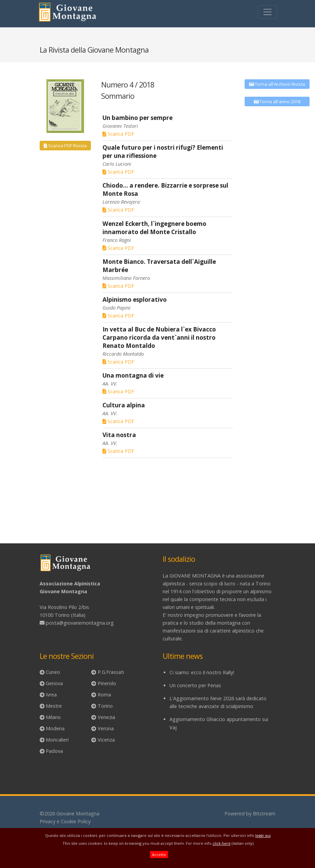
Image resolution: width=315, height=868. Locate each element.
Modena (55, 728)
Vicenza (106, 740)
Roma (104, 695)
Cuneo (53, 672)
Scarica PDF (118, 134)
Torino (105, 706)
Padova (54, 751)
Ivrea (51, 695)
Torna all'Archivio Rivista (277, 84)
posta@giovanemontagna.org (80, 623)
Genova (54, 683)
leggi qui (263, 835)
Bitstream (264, 813)
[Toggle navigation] (268, 12)
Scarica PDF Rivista (65, 146)
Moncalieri (57, 740)
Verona (106, 728)
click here (222, 843)
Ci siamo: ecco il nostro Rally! (202, 672)
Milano (53, 717)
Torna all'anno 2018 (277, 101)
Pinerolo (107, 683)
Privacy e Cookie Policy (65, 821)
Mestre (54, 706)
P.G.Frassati (111, 672)
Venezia (106, 717)
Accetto (159, 855)
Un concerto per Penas (195, 685)
